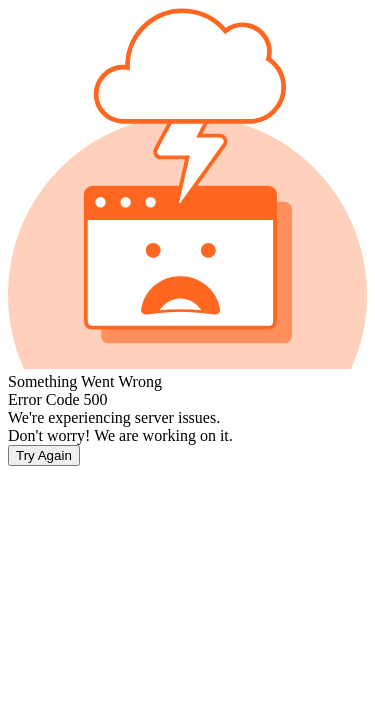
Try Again (44, 455)
